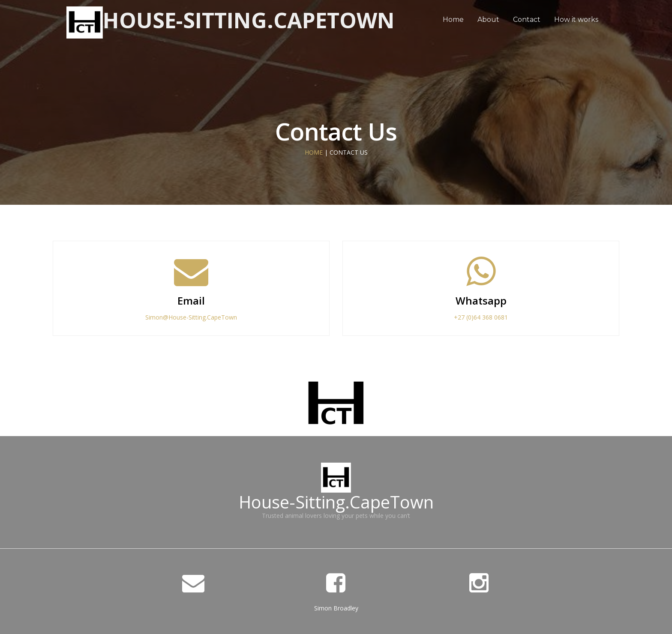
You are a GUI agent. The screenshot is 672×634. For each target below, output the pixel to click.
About (488, 19)
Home (453, 19)
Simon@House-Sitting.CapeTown (191, 317)
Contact (527, 19)
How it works (576, 19)
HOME (314, 152)
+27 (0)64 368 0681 (481, 317)
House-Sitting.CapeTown (249, 20)
